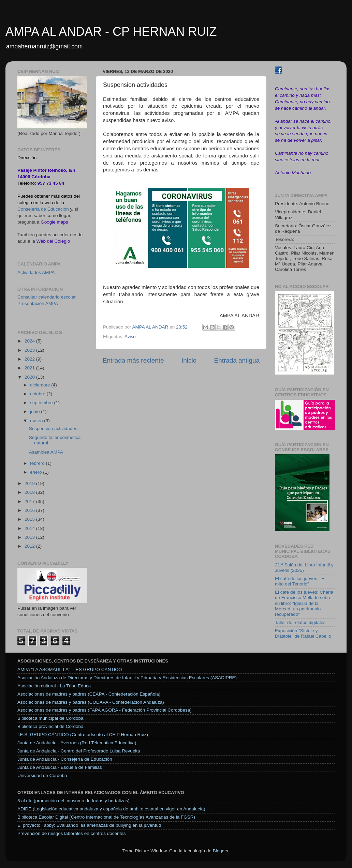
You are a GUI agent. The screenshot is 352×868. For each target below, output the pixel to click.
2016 (30, 510)
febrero (38, 463)
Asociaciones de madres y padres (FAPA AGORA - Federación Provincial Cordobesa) (105, 710)
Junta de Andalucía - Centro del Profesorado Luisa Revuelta (79, 751)
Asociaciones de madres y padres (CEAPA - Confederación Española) (89, 694)
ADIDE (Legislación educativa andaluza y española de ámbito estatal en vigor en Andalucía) (111, 809)
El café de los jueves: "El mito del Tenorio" (300, 581)
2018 (30, 492)
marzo (37, 421)
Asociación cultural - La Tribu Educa (54, 686)
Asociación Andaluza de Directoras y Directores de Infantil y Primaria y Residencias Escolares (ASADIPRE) (127, 678)
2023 (30, 350)
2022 (30, 359)
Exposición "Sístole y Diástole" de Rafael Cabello (303, 633)
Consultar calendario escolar (47, 297)
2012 (30, 546)
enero (36, 472)
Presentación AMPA (38, 303)
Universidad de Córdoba (42, 775)
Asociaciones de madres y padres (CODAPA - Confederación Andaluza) (91, 702)
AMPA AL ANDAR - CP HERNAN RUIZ (111, 32)
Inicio (189, 360)
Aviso (130, 337)
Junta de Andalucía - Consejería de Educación (65, 759)
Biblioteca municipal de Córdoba (50, 718)
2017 (30, 501)
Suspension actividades (53, 429)
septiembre (42, 403)
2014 (30, 528)
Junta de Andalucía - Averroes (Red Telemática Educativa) (77, 743)
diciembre (41, 385)
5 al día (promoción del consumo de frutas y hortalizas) (74, 801)
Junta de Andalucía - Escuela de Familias (60, 767)
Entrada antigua (237, 360)
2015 (30, 519)
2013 (30, 537)
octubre (38, 394)
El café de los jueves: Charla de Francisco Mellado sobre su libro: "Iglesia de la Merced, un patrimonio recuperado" (304, 603)
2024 (30, 341)
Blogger (221, 851)
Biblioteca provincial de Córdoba (50, 726)
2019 (30, 483)
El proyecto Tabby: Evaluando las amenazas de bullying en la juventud (89, 825)
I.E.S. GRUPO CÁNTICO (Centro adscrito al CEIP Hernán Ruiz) (83, 735)
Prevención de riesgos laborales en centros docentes (71, 833)
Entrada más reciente (133, 360)
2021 (30, 368)
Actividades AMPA (36, 272)
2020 (30, 377)
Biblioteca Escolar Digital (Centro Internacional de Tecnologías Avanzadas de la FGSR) (106, 817)
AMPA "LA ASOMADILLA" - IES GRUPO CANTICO (70, 669)
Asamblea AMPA (46, 452)
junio (35, 412)
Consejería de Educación (43, 209)
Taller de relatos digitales (300, 622)
